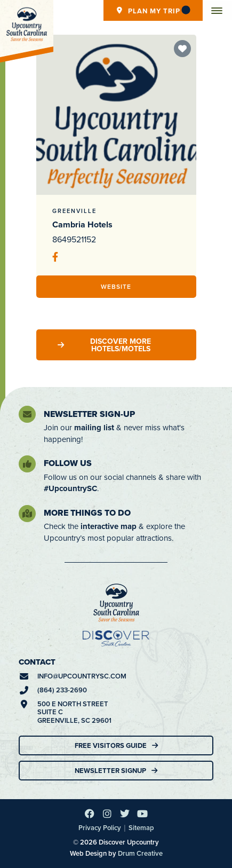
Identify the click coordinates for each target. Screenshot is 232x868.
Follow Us (68, 463)
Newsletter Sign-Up (89, 414)
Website (116, 286)
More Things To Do (87, 513)
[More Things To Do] (27, 514)
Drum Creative (140, 853)
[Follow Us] (27, 464)
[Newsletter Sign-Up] (27, 414)
